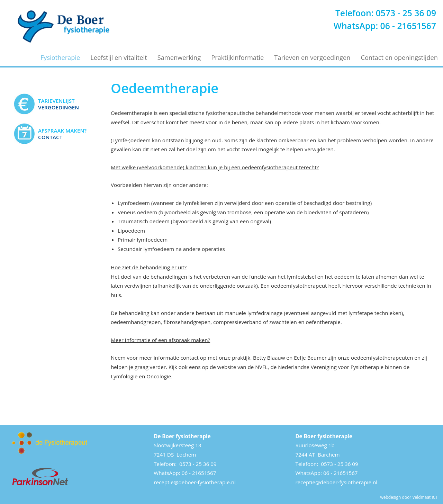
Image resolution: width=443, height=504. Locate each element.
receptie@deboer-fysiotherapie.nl (195, 482)
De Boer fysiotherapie (182, 436)
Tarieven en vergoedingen (312, 57)
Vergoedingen (58, 104)
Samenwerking (179, 57)
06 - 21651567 (408, 26)
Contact (62, 134)
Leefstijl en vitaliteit (119, 57)
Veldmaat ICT (425, 497)
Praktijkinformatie (237, 57)
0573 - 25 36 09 (406, 13)
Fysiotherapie (60, 57)
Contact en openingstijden (399, 57)
